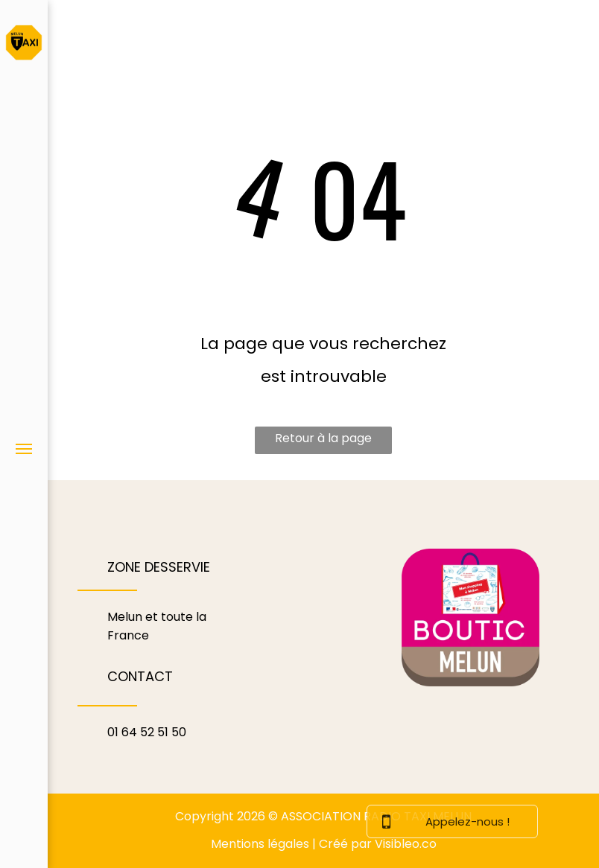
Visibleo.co (406, 844)
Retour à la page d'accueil (323, 442)
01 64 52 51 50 (147, 732)
